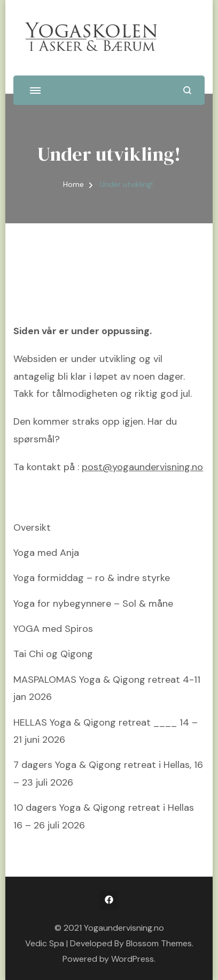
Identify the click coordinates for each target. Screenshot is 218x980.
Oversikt (32, 527)
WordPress (133, 959)
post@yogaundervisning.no (142, 467)
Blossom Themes (159, 943)
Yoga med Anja (46, 553)
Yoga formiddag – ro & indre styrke (92, 578)
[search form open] (187, 90)
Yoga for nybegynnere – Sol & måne (93, 604)
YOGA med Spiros (53, 629)
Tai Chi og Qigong (53, 654)
